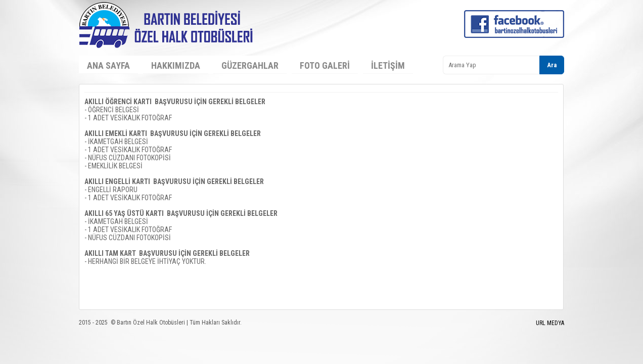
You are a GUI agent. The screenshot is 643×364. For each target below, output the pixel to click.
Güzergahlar (250, 65)
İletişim (388, 65)
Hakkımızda (176, 65)
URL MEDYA (550, 323)
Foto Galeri (325, 65)
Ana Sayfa (108, 65)
